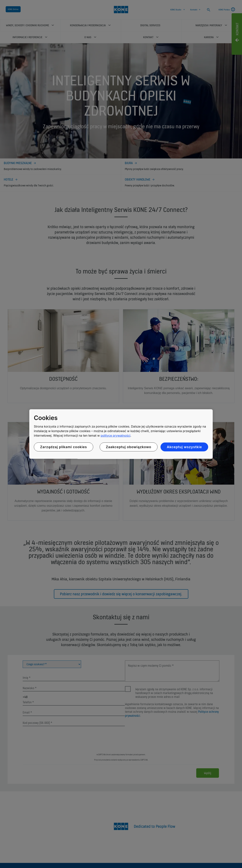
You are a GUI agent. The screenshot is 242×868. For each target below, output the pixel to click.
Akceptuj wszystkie (184, 447)
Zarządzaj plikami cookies (64, 447)
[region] (121, 434)
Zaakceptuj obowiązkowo (129, 447)
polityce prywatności (115, 436)
